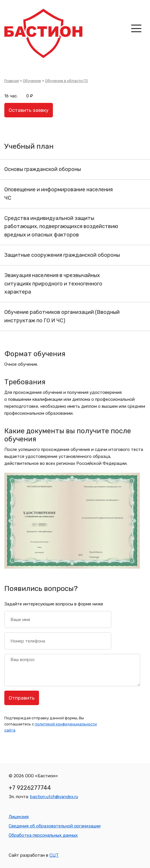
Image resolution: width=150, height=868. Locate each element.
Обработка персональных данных (43, 835)
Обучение (32, 81)
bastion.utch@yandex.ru (54, 797)
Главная (12, 81)
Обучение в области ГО (66, 81)
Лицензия (19, 817)
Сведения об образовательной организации (55, 826)
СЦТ (54, 855)
